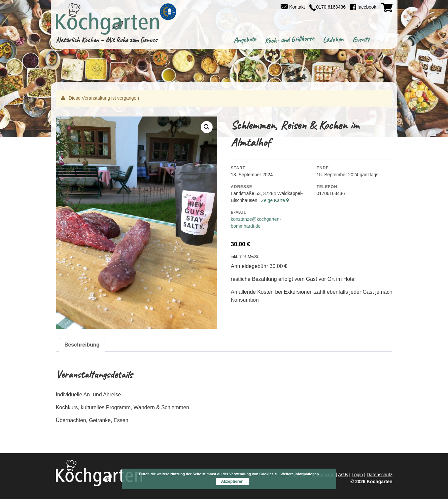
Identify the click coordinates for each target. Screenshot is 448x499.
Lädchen (333, 40)
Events (361, 40)
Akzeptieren (232, 482)
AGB (343, 475)
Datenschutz (380, 475)
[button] (207, 127)
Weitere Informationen (300, 474)
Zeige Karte (275, 200)
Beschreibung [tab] (82, 345)
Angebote (244, 40)
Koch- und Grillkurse (289, 40)
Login (357, 475)
